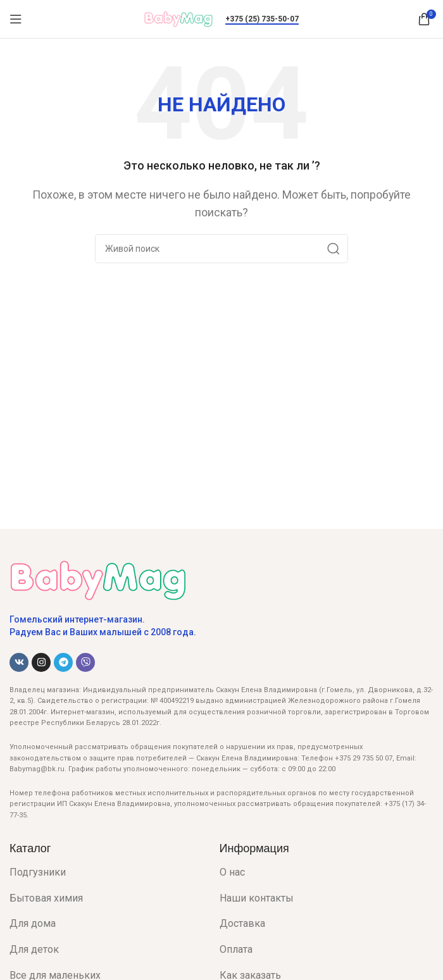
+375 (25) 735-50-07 (262, 19)
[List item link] (105, 872)
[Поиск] (221, 249)
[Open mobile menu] (16, 19)
